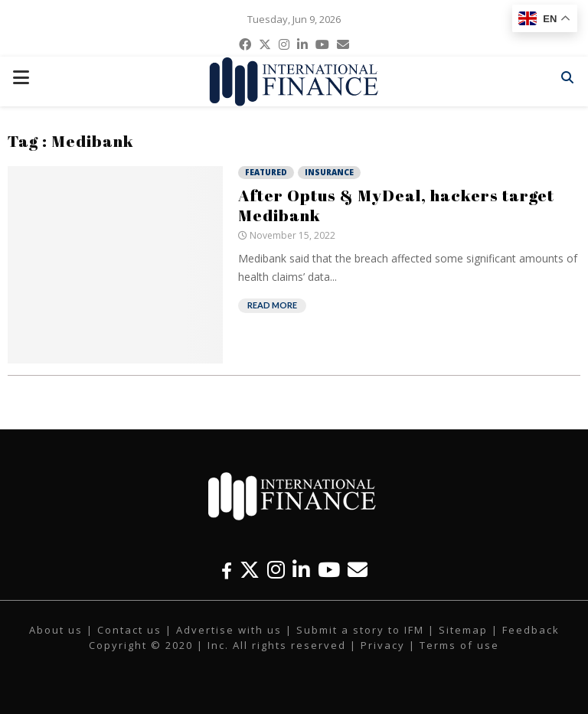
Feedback (531, 630)
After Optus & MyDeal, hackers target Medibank (396, 205)
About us (56, 630)
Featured (266, 172)
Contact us (129, 630)
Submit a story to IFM (360, 630)
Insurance (329, 172)
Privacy (383, 645)
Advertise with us (229, 630)
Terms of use (459, 645)
